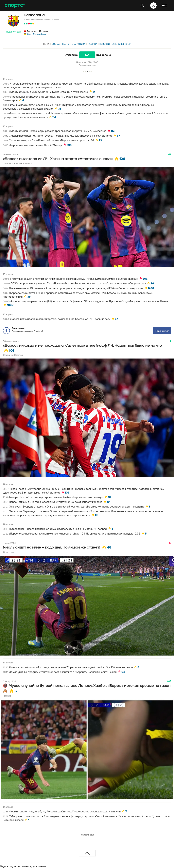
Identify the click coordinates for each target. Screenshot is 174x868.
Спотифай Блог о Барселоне (18, 163)
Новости (105, 44)
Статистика (79, 44)
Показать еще (87, 835)
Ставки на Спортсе (13, 355)
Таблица (92, 44)
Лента (46, 44)
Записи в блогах (122, 44)
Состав (56, 44)
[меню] (165, 6)
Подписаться (13, 32)
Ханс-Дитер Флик (37, 34)
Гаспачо (7, 696)
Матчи (66, 44)
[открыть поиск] (142, 6)
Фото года (8, 552)
